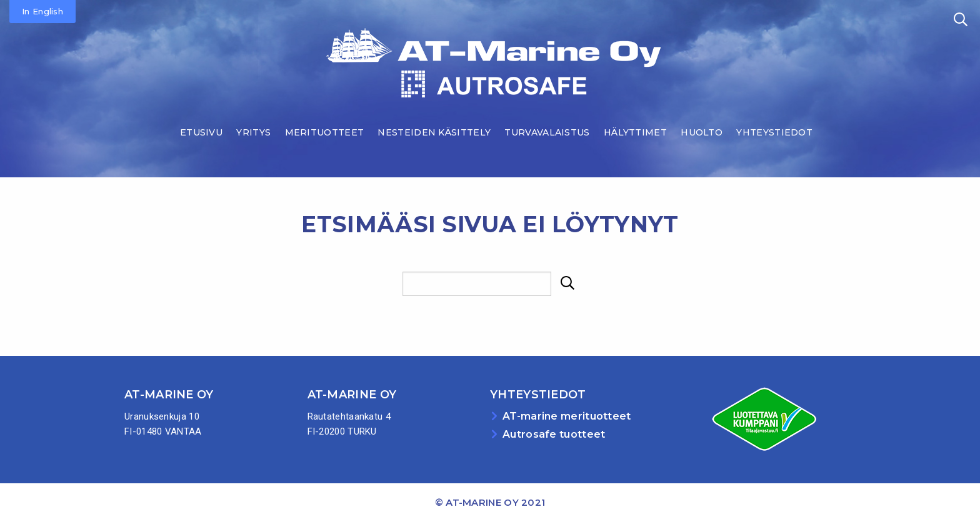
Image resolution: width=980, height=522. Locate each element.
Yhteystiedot (774, 132)
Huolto (702, 132)
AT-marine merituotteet (567, 416)
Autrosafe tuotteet (554, 434)
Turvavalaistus (547, 132)
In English (42, 11)
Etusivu (201, 132)
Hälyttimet (635, 132)
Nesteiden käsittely (434, 132)
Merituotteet (325, 132)
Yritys (253, 132)
